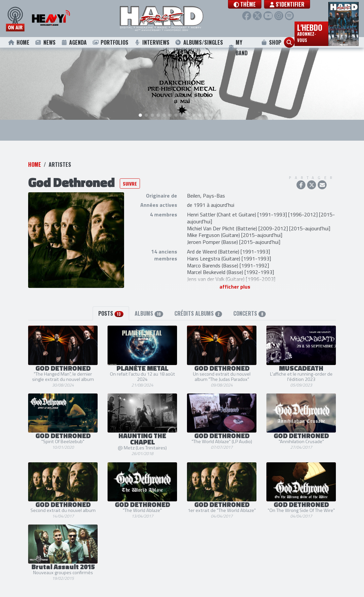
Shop (271, 42)
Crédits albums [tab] (198, 306)
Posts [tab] (111, 306)
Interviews (152, 42)
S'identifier (298, 4)
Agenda (74, 42)
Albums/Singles (199, 42)
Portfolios (110, 42)
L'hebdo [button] (311, 32)
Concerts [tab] (249, 306)
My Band (238, 48)
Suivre (130, 176)
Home (19, 42)
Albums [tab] (149, 306)
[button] (256, 4)
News (45, 42)
